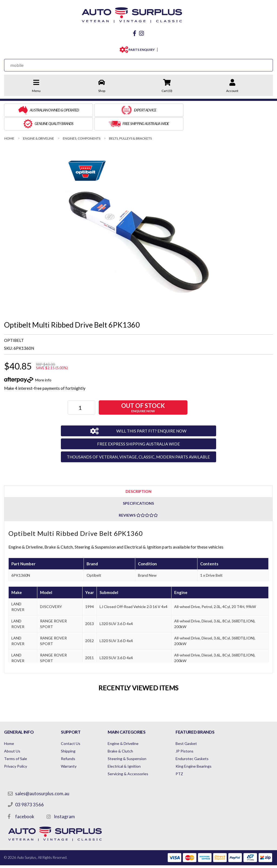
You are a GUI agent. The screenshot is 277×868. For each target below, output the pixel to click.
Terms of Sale (16, 744)
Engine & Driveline (130, 729)
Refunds (71, 744)
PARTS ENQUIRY (141, 48)
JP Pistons (194, 736)
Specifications (138, 488)
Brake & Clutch (127, 736)
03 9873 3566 (30, 790)
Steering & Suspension (134, 744)
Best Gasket (196, 729)
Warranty (72, 751)
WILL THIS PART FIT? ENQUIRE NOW (148, 416)
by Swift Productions (234, 861)
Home (9, 729)
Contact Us (74, 729)
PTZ (189, 759)
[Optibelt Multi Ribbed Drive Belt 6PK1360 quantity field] (82, 393)
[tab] (138, 476)
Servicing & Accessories (135, 759)
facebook (25, 802)
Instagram (65, 802)
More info (43, 365)
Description (138, 476)
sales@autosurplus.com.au (42, 779)
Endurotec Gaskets (202, 744)
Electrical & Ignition (131, 751)
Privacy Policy (16, 751)
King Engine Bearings (203, 751)
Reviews (138, 500)
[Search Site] (261, 64)
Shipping (71, 736)
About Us (12, 736)
